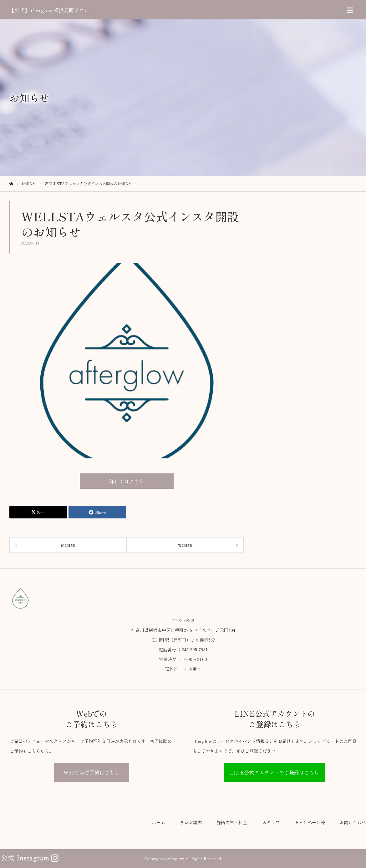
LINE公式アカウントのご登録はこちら (274, 772)
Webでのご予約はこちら (91, 772)
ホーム (159, 822)
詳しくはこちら (127, 481)
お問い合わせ (353, 822)
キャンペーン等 (310, 822)
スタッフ (271, 822)
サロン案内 (191, 822)
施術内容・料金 (232, 822)
